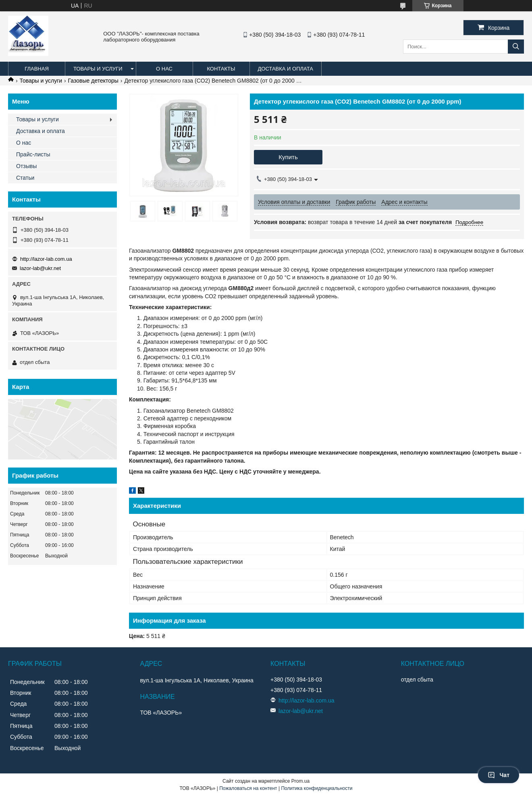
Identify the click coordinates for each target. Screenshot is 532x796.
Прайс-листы (33, 154)
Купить (288, 157)
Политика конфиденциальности (317, 788)
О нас (164, 69)
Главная (37, 69)
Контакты (221, 69)
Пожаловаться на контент (248, 788)
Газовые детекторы (93, 81)
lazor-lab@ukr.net (40, 268)
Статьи (25, 178)
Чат (499, 775)
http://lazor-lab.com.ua (46, 259)
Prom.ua (300, 781)
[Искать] (516, 47)
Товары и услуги (98, 69)
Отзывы (26, 166)
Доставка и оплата (286, 69)
